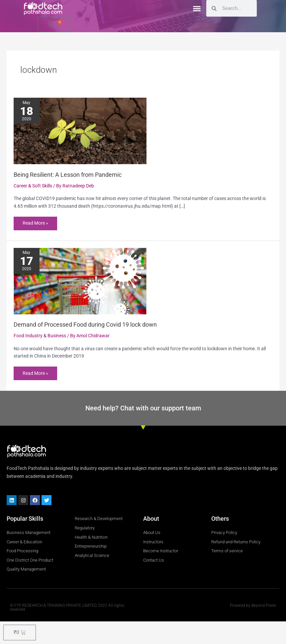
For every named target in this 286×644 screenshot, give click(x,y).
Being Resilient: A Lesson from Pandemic (68, 175)
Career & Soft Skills (33, 186)
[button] (197, 8)
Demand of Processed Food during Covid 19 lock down (85, 325)
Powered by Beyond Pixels (253, 606)
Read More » (36, 221)
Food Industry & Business (40, 336)
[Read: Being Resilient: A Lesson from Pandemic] (80, 131)
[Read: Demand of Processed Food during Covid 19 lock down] (80, 281)
